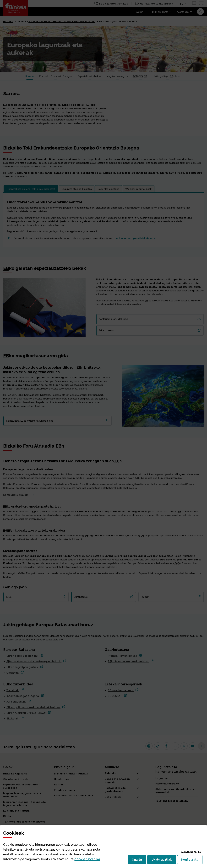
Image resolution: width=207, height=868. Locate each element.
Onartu (139, 861)
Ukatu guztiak (163, 861)
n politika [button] (87, 859)
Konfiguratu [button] (192, 861)
